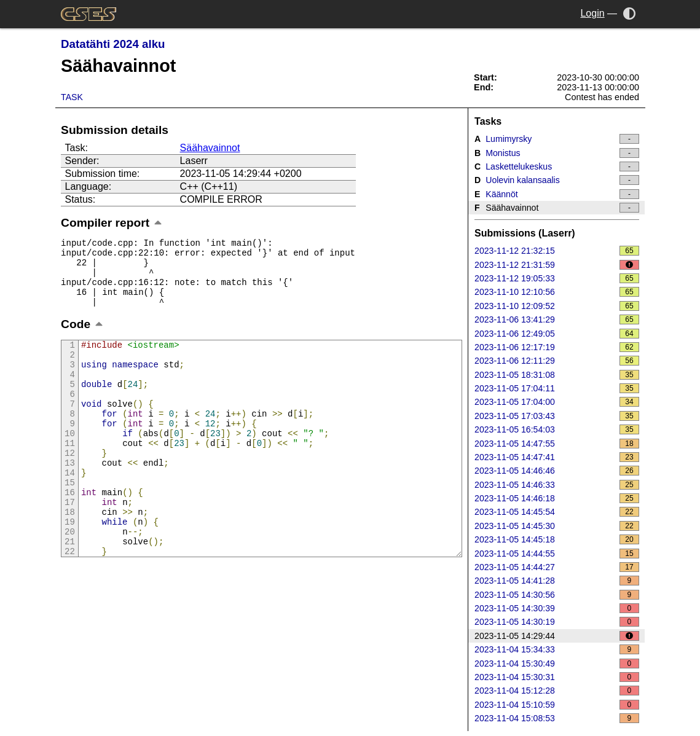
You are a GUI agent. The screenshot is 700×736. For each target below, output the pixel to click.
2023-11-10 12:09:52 (557, 306)
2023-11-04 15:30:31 (557, 677)
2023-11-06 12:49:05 (557, 334)
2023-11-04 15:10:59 (557, 705)
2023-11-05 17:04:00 (557, 402)
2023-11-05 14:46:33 (557, 485)
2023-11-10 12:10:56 (557, 292)
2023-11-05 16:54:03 (557, 429)
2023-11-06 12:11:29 (557, 361)
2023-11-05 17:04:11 (557, 388)
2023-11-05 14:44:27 (557, 567)
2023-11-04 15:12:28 (557, 691)
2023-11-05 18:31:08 (557, 375)
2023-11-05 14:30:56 (557, 595)
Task (72, 97)
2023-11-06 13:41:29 (557, 319)
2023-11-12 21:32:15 (557, 251)
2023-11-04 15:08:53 (557, 718)
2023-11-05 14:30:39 (557, 608)
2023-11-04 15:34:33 (557, 649)
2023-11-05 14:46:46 (557, 471)
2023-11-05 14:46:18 (557, 498)
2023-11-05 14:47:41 (557, 457)
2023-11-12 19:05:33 (557, 278)
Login (592, 13)
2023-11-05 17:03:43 (557, 416)
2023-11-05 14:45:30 (557, 526)
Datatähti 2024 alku (113, 44)
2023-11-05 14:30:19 (557, 622)
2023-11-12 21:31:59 (557, 265)
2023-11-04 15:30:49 (557, 664)
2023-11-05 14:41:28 (557, 581)
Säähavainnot (210, 148)
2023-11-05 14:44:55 (557, 554)
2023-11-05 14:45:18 (557, 539)
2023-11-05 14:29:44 (557, 636)
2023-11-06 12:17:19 (557, 347)
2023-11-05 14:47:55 (557, 444)
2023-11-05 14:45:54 (557, 512)
